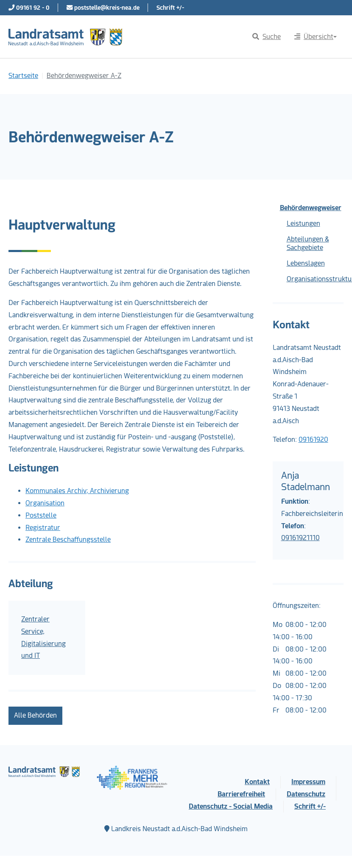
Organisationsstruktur (315, 279)
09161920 (313, 440)
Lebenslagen (306, 263)
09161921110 (300, 538)
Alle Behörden (35, 715)
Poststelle (41, 515)
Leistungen (303, 223)
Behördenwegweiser (311, 208)
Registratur (43, 528)
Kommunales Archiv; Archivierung (77, 491)
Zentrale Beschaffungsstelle (68, 539)
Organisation (45, 503)
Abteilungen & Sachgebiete (308, 243)
